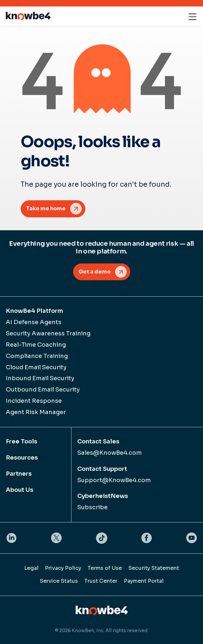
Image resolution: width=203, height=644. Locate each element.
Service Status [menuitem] (59, 581)
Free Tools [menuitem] (21, 441)
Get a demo (95, 272)
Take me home (46, 208)
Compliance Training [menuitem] (37, 356)
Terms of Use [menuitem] (105, 568)
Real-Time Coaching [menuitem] (36, 345)
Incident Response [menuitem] (34, 401)
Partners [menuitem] (19, 474)
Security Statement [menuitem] (154, 568)
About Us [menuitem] (20, 490)
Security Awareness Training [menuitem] (48, 333)
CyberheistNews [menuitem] (103, 496)
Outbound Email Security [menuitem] (43, 390)
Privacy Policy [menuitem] (63, 568)
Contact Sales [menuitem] (98, 441)
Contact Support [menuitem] (102, 469)
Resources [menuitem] (22, 458)
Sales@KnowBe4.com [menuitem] (110, 453)
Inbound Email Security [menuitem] (40, 378)
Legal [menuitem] (31, 568)
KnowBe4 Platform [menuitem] (34, 311)
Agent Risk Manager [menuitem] (36, 412)
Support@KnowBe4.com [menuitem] (114, 480)
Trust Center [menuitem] (101, 581)
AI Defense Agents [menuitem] (34, 322)
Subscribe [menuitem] (92, 507)
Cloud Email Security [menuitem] (36, 367)
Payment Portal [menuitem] (144, 581)
